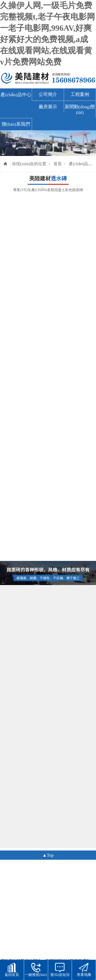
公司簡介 (48, 94)
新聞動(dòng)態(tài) (80, 110)
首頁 (58, 164)
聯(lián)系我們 (16, 124)
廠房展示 (48, 107)
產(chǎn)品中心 (16, 95)
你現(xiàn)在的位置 (29, 164)
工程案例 (80, 94)
